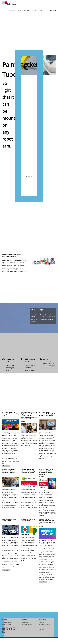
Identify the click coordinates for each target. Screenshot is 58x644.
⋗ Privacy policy (43, 627)
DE (55, 10)
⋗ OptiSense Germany (7, 622)
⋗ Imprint (42, 622)
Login (51, 10)
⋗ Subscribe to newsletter (27, 625)
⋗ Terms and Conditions (45, 625)
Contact (5, 619)
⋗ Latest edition (24, 622)
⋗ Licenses (42, 630)
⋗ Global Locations (7, 625)
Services (45, 359)
